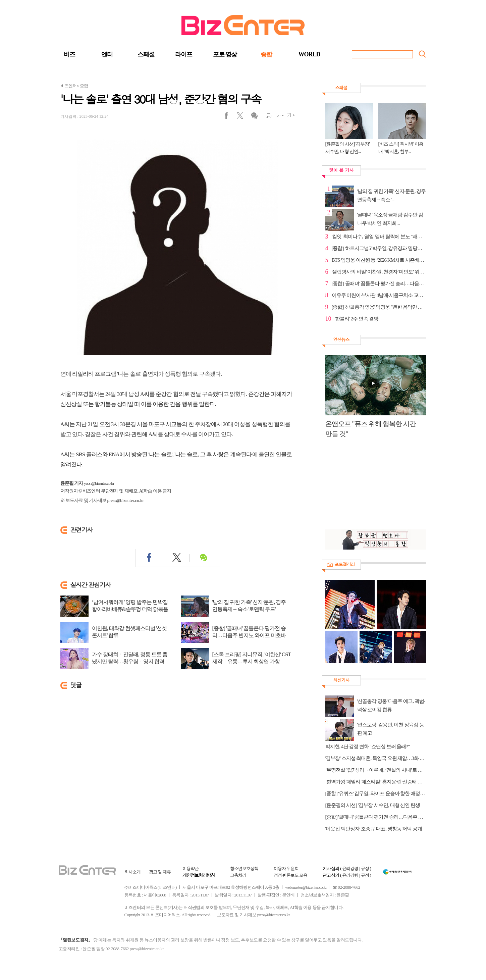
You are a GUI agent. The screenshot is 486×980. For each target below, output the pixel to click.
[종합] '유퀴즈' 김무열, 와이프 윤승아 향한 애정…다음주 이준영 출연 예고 (376, 793)
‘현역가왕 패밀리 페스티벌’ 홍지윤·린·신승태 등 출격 (376, 782)
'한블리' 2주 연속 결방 (357, 319)
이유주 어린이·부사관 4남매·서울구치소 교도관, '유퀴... (379, 295)
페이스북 (231, 117)
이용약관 (191, 868)
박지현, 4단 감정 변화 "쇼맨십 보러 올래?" (368, 746)
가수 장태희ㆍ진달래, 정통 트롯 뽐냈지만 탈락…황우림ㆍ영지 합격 (130, 658)
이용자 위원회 (286, 868)
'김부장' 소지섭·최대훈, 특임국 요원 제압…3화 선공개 (376, 758)
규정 (365, 868)
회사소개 (132, 872)
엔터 (107, 54)
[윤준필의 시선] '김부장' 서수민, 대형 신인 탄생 (373, 805)
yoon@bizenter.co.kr (99, 483)
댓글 (254, 117)
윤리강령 (350, 868)
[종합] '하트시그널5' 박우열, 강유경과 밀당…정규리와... (379, 248)
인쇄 (266, 117)
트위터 (242, 117)
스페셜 (146, 54)
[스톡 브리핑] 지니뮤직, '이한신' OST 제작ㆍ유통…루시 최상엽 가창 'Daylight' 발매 (252, 661)
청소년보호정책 (244, 868)
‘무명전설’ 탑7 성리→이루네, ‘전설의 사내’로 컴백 (376, 770)
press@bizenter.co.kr (126, 500)
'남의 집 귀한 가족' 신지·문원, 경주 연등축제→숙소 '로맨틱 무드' (249, 606)
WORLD (309, 54)
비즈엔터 (68, 86)
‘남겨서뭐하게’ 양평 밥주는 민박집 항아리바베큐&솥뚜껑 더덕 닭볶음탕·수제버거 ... (130, 609)
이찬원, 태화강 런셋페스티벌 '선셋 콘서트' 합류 (129, 632)
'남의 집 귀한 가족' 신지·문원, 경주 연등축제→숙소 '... (392, 195)
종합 (266, 54)
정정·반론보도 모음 (291, 875)
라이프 (184, 54)
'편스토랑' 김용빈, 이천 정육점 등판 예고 (391, 729)
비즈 (69, 54)
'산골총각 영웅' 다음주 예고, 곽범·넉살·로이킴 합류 (391, 705)
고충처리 (238, 875)
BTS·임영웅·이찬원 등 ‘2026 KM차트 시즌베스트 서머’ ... (379, 260)
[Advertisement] (372, 487)
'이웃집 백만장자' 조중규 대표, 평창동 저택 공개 (374, 829)
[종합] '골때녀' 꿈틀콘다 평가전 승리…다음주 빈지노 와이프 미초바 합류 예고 (249, 635)
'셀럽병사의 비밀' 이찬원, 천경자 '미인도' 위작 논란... (379, 272)
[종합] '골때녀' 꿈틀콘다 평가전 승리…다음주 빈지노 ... (379, 283)
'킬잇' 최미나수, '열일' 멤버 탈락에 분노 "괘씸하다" (379, 237)
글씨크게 (289, 117)
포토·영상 (225, 54)
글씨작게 (278, 117)
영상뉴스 (341, 339)
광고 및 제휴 (160, 872)
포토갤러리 (345, 564)
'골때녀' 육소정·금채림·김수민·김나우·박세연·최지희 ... (390, 219)
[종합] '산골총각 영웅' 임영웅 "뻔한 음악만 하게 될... (379, 307)
